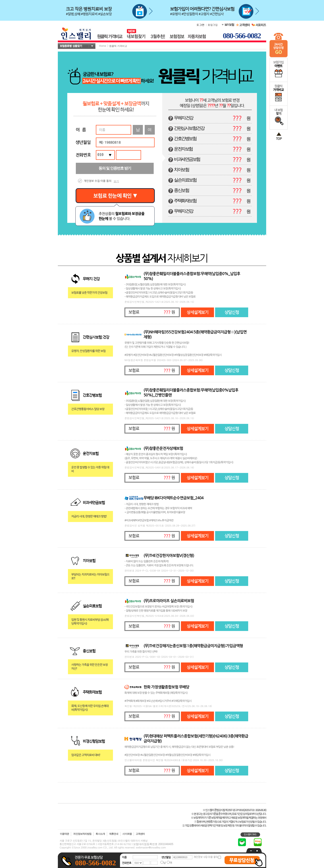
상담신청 (232, 312)
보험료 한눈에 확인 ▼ (115, 196)
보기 (116, 181)
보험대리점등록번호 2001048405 (153, 844)
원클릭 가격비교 (118, 46)
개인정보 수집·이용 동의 (98, 181)
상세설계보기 (198, 312)
